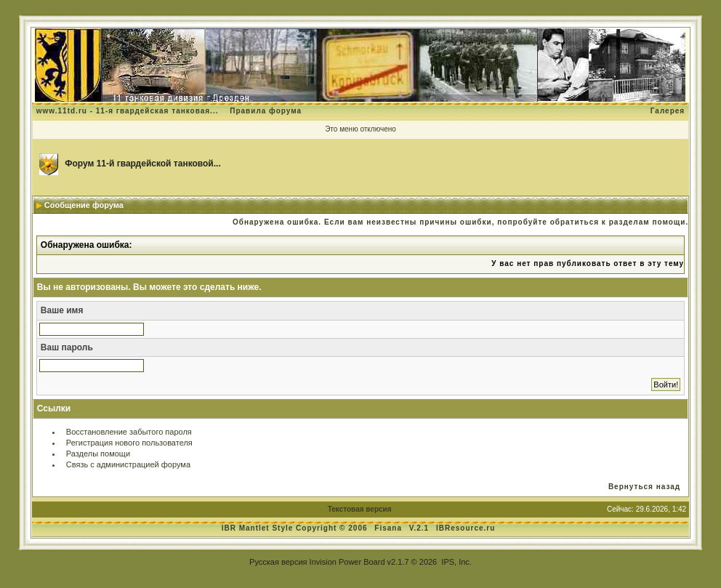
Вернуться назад (644, 487)
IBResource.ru (466, 528)
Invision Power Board (347, 562)
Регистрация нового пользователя (129, 443)
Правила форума (266, 111)
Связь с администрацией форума (128, 464)
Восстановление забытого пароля (129, 432)
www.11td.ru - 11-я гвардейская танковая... (128, 111)
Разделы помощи (98, 454)
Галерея (668, 111)
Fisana (389, 528)
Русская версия (278, 562)
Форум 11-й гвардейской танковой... (143, 164)
